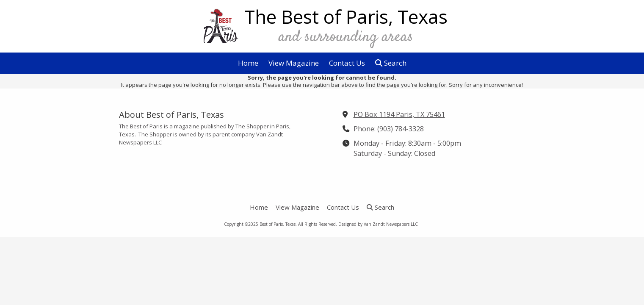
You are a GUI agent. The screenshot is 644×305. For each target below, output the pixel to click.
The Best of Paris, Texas (346, 17)
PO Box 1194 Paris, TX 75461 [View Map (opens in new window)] (399, 114)
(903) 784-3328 (401, 129)
